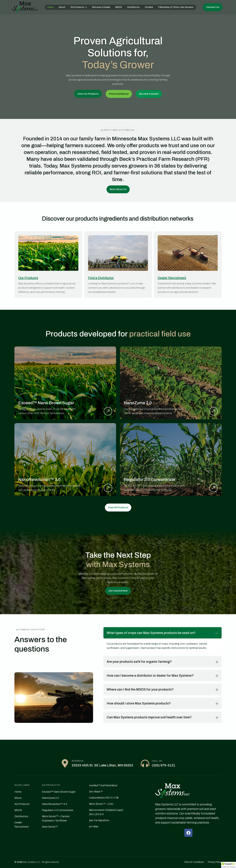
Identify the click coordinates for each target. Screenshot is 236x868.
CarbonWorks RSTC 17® (104, 798)
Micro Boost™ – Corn (101, 804)
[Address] (65, 763)
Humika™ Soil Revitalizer (103, 785)
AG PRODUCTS (51, 785)
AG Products (79, 7)
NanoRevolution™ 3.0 (55, 804)
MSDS (119, 7)
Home (51, 7)
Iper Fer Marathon (99, 820)
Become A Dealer (101, 7)
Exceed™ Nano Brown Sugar (59, 792)
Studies (149, 7)
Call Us (157, 761)
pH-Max (94, 827)
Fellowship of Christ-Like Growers (176, 7)
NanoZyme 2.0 (50, 798)
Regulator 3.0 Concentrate (58, 810)
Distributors (133, 7)
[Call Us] (145, 763)
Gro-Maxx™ (96, 792)
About (62, 7)
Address (78, 761)
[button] (229, 865)
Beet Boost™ (50, 827)
